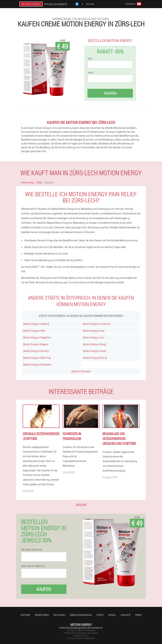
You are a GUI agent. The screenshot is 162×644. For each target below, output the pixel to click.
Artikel (112, 615)
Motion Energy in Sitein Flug (37, 358)
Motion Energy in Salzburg (36, 324)
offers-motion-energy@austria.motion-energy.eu (81, 628)
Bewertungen (42, 615)
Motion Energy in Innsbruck (97, 324)
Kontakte (126, 615)
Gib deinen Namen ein (32, 549)
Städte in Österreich (81, 371)
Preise (138, 615)
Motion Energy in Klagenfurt (37, 337)
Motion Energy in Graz (94, 331)
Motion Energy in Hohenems (37, 364)
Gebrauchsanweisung (81, 615)
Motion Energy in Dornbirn (36, 351)
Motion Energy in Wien (34, 331)
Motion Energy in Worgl (94, 344)
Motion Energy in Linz (93, 337)
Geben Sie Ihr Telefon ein (33, 566)
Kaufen (110, 93)
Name (90, 59)
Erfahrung (59, 615)
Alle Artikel (81, 504)
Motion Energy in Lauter (95, 351)
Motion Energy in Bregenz (36, 344)
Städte (100, 615)
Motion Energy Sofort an (95, 358)
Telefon (91, 73)
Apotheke (25, 615)
